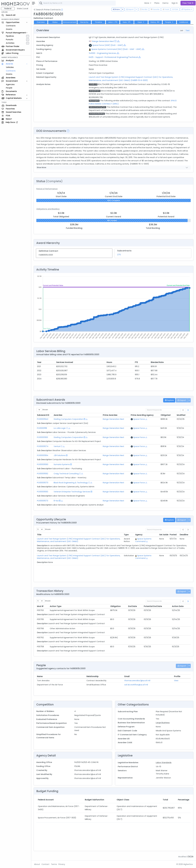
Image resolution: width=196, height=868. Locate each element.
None (91, 69)
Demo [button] (165, 3)
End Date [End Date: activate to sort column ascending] (132, 606)
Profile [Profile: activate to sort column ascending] (177, 676)
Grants (9, 29)
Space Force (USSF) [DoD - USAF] (108, 45)
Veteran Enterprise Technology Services (72, 492)
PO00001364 (43, 455)
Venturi (57, 446)
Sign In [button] (175, 3)
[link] (188, 410)
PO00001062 (43, 474)
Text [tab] (188, 30)
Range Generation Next (103, 41)
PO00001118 (42, 428)
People (9, 88)
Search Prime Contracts (47, 10)
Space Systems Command (144, 540)
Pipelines (10, 36)
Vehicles (10, 67)
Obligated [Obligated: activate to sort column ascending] (165, 415)
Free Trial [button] (188, 3)
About (37, 864)
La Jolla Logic (60, 428)
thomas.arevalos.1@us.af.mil (137, 681)
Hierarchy (84, 22)
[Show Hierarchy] (118, 41)
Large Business (163, 723)
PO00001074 (43, 446)
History (155, 22)
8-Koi (56, 501)
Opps (141, 22)
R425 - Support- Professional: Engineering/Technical (113, 57)
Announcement (70, 22)
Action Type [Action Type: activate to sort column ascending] (56, 606)
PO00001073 (43, 501)
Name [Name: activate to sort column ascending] (40, 676)
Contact (45, 864)
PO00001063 (43, 492)
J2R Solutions (60, 455)
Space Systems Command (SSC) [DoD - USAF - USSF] (116, 49)
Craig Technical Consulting (66, 474)
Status (55, 22)
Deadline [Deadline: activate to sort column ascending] (184, 535)
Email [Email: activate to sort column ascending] (127, 676)
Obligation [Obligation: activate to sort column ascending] (115, 606)
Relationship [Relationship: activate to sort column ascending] (93, 676)
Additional (184, 22)
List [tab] (182, 30)
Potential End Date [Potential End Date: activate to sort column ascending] (153, 606)
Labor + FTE (113, 22)
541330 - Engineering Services (102, 53)
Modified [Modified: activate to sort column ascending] (181, 415)
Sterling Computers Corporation (68, 419)
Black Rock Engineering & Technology (71, 483)
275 (119, 255)
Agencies (10, 84)
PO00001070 (43, 483)
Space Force (139, 419)
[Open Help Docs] (62, 10)
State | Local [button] (22, 9)
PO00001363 (42, 437)
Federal (8, 9)
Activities (10, 43)
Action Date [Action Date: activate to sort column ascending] (178, 606)
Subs (127, 22)
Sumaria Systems (62, 464)
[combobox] (77, 3)
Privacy (62, 864)
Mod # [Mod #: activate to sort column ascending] (40, 606)
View (176, 681)
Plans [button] (157, 3)
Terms (54, 864)
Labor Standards (164, 763)
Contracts (11, 26)
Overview (41, 22)
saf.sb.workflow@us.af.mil (136, 685)
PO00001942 (43, 419)
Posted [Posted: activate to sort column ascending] (173, 535)
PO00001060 (43, 464)
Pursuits (10, 40)
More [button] (147, 3)
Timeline (98, 22)
